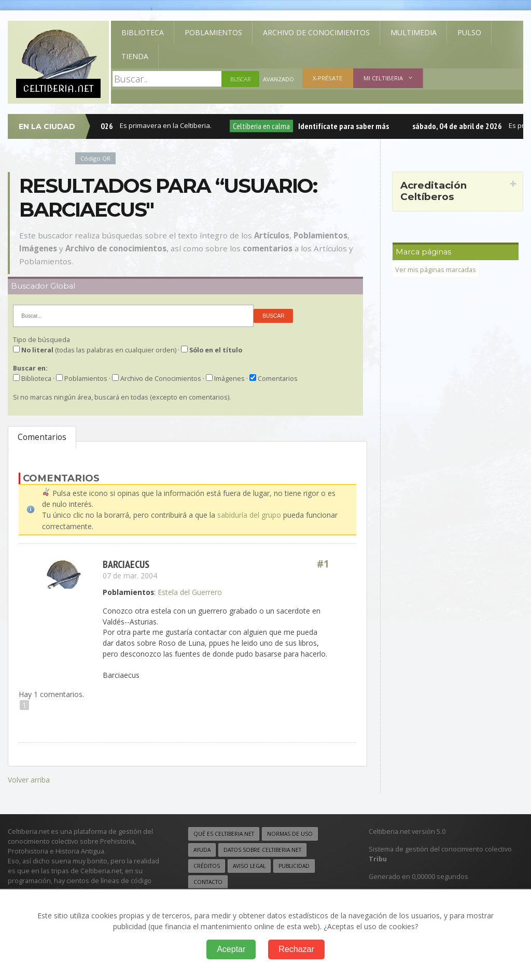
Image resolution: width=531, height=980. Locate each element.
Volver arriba (29, 779)
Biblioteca (143, 32)
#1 (323, 564)
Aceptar (231, 949)
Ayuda (202, 848)
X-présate (327, 78)
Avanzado (278, 79)
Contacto (208, 881)
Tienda (135, 56)
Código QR (95, 158)
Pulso (469, 32)
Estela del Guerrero (190, 592)
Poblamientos (213, 32)
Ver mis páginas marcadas (436, 270)
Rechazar (296, 949)
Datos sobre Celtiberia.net (262, 848)
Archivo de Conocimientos (316, 32)
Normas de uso (290, 832)
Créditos (207, 864)
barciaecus (126, 564)
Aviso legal (249, 864)
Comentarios (42, 437)
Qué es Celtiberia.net (224, 832)
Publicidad (294, 864)
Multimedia (414, 32)
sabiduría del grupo (249, 515)
